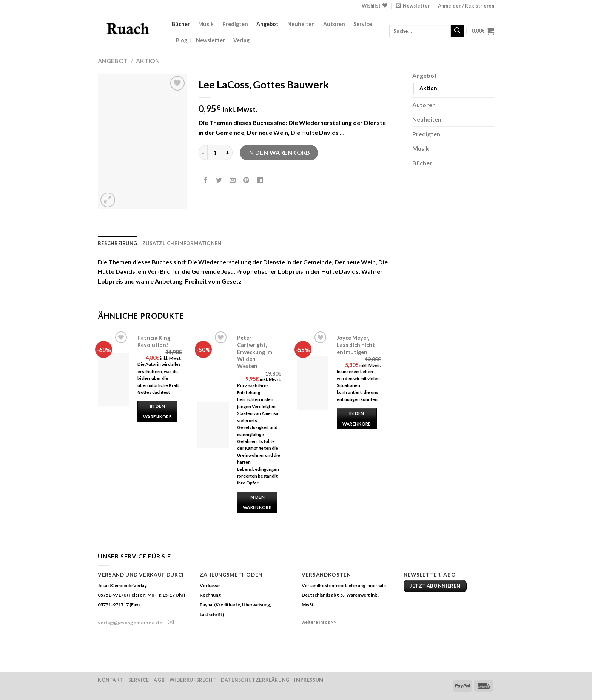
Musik (206, 24)
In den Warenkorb (279, 152)
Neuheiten (301, 24)
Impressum (309, 680)
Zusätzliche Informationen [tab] (182, 243)
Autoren (334, 24)
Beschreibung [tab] (117, 243)
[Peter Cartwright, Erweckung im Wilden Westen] (213, 425)
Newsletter (210, 40)
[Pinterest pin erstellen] (246, 181)
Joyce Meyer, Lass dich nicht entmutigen (356, 345)
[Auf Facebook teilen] (206, 181)
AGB (159, 680)
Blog (182, 40)
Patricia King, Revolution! (154, 341)
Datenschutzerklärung (255, 680)
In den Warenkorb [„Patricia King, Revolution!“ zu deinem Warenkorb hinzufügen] (157, 411)
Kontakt (111, 680)
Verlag (241, 40)
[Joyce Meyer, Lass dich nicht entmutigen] (313, 383)
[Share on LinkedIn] (260, 181)
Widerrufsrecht (193, 680)
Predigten (235, 24)
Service (363, 24)
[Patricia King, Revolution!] (114, 380)
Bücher (181, 24)
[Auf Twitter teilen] (219, 181)
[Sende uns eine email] (171, 622)
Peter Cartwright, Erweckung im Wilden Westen (255, 352)
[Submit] (457, 31)
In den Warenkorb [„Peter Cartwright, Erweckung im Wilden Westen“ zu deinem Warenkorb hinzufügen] (257, 502)
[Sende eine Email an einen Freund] (233, 181)
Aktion (148, 61)
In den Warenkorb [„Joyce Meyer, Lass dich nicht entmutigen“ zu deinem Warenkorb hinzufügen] (357, 419)
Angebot (267, 24)
